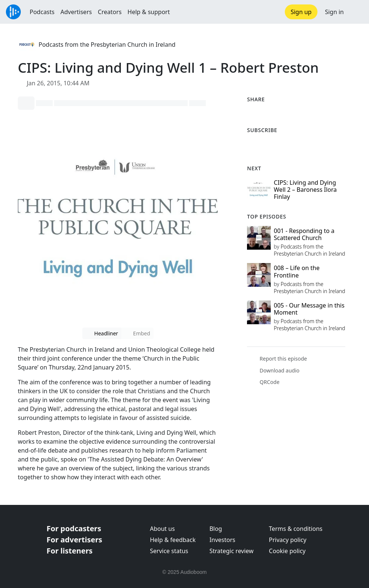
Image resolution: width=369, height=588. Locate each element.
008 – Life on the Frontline (296, 271)
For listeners (70, 551)
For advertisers (75, 540)
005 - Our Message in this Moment (309, 309)
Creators (110, 12)
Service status (169, 551)
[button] (356, 12)
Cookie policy (287, 551)
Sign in (334, 12)
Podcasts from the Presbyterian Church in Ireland (107, 45)
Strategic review (232, 551)
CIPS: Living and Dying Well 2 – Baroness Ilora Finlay (305, 190)
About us (162, 529)
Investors (223, 540)
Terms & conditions (296, 529)
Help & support (149, 12)
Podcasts (42, 12)
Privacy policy (288, 540)
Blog (216, 529)
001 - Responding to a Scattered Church (304, 234)
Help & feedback (173, 540)
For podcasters (74, 528)
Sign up (301, 12)
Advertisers (76, 12)
